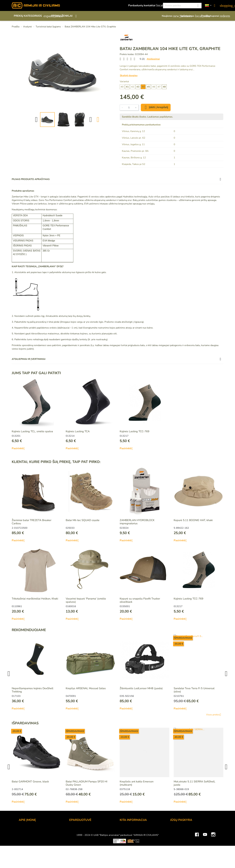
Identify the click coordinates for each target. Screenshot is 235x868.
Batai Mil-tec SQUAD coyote (83, 520)
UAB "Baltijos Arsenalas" (34, 833)
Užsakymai (177, 837)
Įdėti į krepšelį (156, 107)
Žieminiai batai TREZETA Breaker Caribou (32, 522)
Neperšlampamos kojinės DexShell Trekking (32, 690)
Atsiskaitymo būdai (81, 833)
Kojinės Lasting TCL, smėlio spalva (32, 431)
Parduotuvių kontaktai (144, 5)
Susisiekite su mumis (82, 849)
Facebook (197, 860)
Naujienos (169, 16)
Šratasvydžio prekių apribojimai (138, 837)
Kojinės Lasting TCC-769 (135, 431)
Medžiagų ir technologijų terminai (139, 841)
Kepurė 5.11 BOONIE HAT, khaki (193, 520)
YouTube (205, 860)
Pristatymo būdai (79, 837)
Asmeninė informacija (183, 829)
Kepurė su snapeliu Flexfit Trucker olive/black (140, 600)
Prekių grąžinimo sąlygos (84, 841)
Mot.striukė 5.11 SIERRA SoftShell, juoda (194, 783)
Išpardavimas (189, 16)
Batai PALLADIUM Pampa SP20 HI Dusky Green (87, 783)
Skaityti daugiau (129, 76)
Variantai (124, 82)
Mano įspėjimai (179, 852)
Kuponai (175, 849)
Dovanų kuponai (212, 16)
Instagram (213, 860)
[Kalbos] (208, 6)
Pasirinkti (19, 448)
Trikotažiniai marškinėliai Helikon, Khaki (35, 599)
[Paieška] (182, 6)
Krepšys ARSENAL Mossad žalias (86, 688)
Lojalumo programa (131, 829)
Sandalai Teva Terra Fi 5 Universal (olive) (194, 690)
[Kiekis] (129, 108)
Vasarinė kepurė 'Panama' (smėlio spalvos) (86, 600)
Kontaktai (24, 829)
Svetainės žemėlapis (132, 849)
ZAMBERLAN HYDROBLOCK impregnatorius (137, 522)
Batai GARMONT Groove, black (30, 782)
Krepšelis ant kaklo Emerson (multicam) (137, 783)
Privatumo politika (80, 845)
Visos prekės (215, 715)
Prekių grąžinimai (180, 833)
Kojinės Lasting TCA (78, 431)
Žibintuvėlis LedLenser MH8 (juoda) (141, 688)
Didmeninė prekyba (30, 837)
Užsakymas (76, 829)
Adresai (175, 845)
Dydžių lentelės (129, 845)
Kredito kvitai (178, 841)
